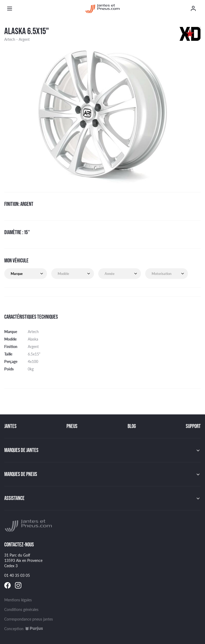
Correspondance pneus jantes (29, 619)
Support (193, 426)
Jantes (10, 426)
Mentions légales (18, 600)
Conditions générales (21, 609)
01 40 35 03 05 (17, 575)
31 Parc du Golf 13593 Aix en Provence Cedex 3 (23, 560)
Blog (132, 426)
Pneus (72, 426)
